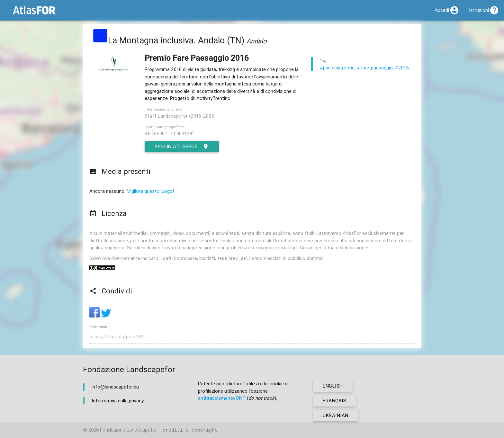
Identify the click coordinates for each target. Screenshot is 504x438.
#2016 (402, 68)
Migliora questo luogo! (150, 191)
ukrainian (336, 415)
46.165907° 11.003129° (169, 134)
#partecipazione (337, 68)
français (334, 401)
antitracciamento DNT (222, 398)
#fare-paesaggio (375, 68)
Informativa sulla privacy (118, 401)
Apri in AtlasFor (182, 147)
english (333, 386)
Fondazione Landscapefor (128, 430)
